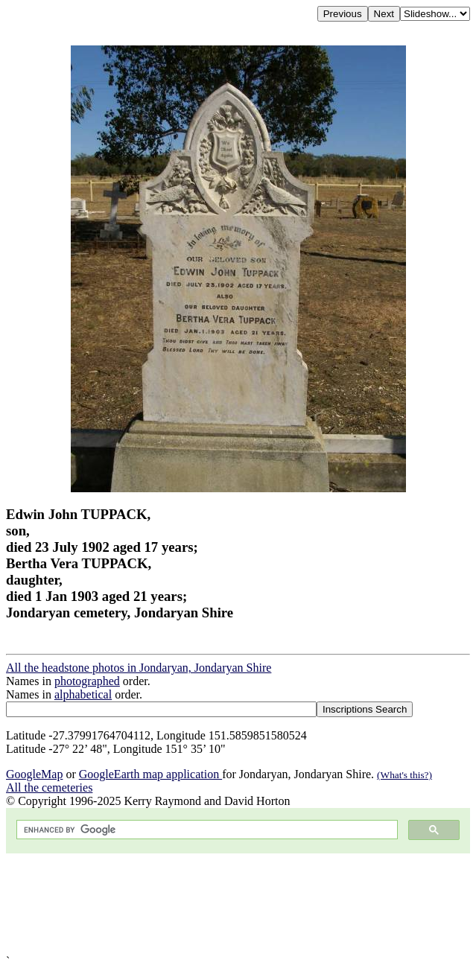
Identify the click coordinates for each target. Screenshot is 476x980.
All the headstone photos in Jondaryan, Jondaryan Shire (139, 668)
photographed (87, 681)
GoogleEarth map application (150, 774)
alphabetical (83, 694)
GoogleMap (34, 774)
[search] (206, 830)
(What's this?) (404, 775)
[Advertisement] (238, 904)
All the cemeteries (49, 787)
